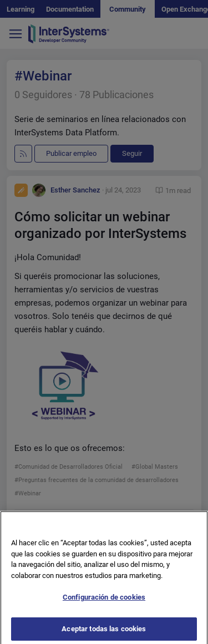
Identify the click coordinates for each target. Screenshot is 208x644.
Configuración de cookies (104, 602)
